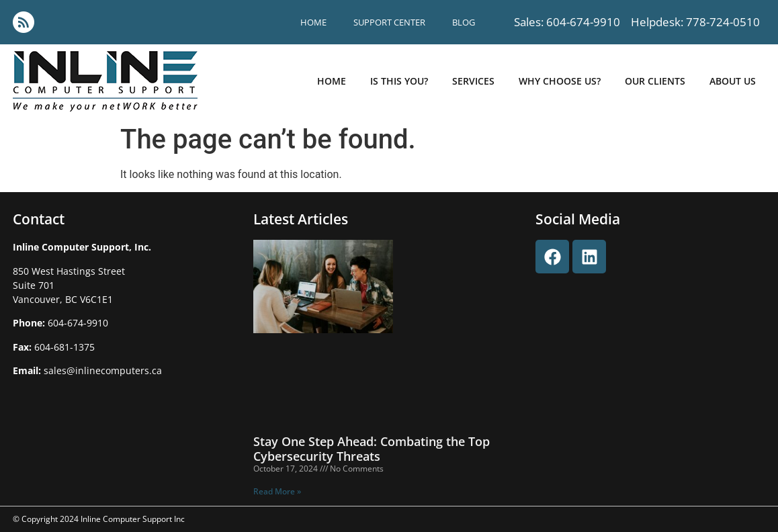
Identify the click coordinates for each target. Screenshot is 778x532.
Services (473, 81)
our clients (655, 81)
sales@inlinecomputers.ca (103, 370)
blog (464, 22)
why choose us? (560, 81)
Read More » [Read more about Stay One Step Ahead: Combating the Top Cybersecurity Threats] (277, 491)
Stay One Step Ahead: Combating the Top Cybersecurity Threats (372, 449)
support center (389, 22)
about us (733, 81)
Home (313, 22)
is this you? (399, 81)
